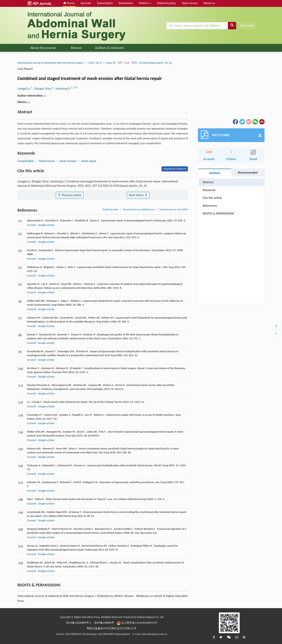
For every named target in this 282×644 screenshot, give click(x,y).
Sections (215, 173)
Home (69, 3)
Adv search (247, 26)
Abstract (208, 182)
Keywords (209, 190)
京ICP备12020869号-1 (78, 623)
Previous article (70, 195)
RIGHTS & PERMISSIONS (218, 213)
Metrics (145, 3)
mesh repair (89, 161)
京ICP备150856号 (104, 623)
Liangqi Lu (24, 88)
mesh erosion (68, 161)
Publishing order (110, 209)
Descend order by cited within (174, 209)
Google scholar (46, 225)
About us (209, 3)
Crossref (31, 225)
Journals (86, 3)
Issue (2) (111, 63)
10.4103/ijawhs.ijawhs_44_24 (155, 63)
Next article (138, 195)
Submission (126, 3)
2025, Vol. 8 (95, 63)
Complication (26, 161)
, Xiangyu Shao (42, 88)
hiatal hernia (47, 161)
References (210, 206)
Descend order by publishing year (139, 209)
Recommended (248, 173)
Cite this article (212, 198)
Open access (190, 3)
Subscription (105, 3)
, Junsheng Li (62, 88)
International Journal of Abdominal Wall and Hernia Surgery (51, 63)
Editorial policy (166, 3)
